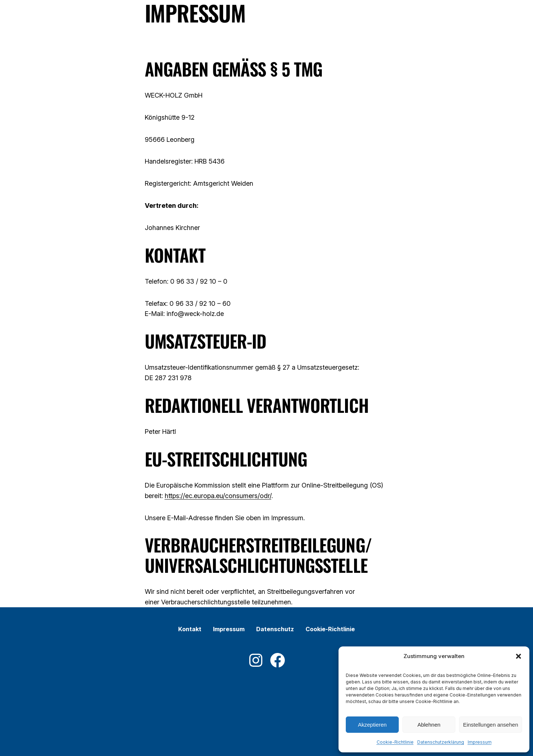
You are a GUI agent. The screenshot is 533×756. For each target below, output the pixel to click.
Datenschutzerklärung (441, 742)
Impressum (480, 742)
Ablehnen (429, 725)
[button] (518, 656)
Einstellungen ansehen (491, 725)
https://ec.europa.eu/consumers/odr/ (218, 496)
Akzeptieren (372, 725)
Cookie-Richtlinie (395, 742)
